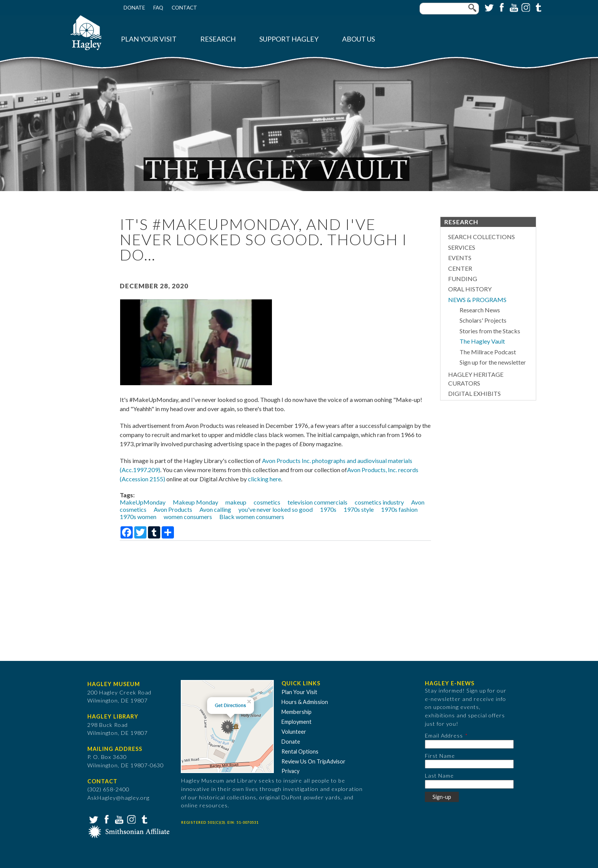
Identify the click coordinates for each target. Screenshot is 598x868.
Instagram (525, 7)
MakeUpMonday (143, 502)
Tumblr (537, 7)
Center (460, 268)
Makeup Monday (195, 502)
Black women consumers (252, 517)
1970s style (359, 509)
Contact (184, 8)
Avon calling (215, 509)
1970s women (138, 517)
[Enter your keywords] (449, 9)
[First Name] (469, 764)
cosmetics (267, 502)
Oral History (470, 289)
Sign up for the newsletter (493, 362)
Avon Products (173, 509)
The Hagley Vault (482, 341)
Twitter (489, 7)
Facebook (501, 7)
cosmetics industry (379, 502)
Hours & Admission (305, 702)
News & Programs (477, 300)
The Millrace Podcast (488, 352)
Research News (480, 310)
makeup (236, 502)
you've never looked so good (276, 509)
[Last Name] (469, 784)
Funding (463, 279)
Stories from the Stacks (490, 331)
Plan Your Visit (149, 39)
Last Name (439, 776)
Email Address (444, 735)
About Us (358, 39)
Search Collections (481, 237)
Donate (134, 8)
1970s (328, 509)
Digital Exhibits (474, 393)
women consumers (188, 517)
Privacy (290, 771)
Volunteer (294, 732)
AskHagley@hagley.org (118, 798)
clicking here (264, 479)
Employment (297, 722)
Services (462, 247)
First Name (440, 756)
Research (218, 39)
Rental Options (300, 751)
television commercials (317, 502)
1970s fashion (399, 509)
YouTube (513, 7)
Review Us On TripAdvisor (313, 761)
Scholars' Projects (483, 320)
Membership (297, 712)
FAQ (158, 8)
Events (460, 258)
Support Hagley (289, 39)
